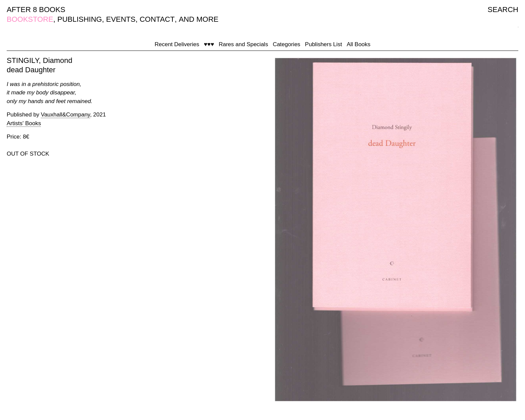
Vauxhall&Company (65, 115)
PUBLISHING (80, 19)
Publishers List (324, 44)
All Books (358, 44)
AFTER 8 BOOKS (36, 10)
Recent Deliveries (177, 44)
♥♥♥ (209, 44)
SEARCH (503, 10)
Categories (287, 44)
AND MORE (199, 19)
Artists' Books (24, 123)
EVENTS (121, 19)
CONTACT (157, 19)
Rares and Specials (243, 44)
